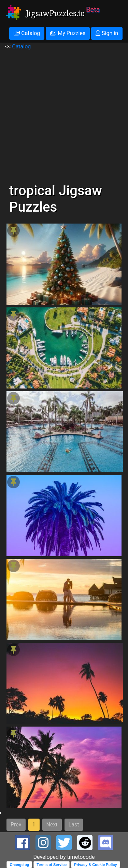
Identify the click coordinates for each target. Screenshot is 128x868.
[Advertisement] (64, 115)
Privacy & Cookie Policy (95, 865)
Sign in (107, 33)
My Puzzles (68, 33)
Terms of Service (52, 865)
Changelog (19, 865)
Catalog (27, 33)
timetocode (81, 857)
